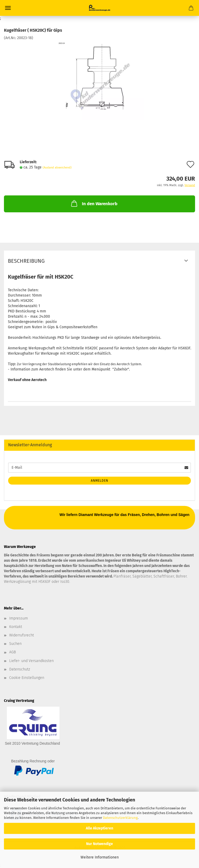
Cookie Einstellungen (27, 678)
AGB (13, 652)
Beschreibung (26, 261)
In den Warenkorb (94, 203)
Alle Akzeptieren (100, 828)
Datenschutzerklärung (120, 818)
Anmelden (100, 481)
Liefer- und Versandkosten (31, 661)
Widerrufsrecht (22, 635)
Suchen (15, 644)
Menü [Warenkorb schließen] (8, 8)
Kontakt (16, 627)
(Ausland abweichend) (57, 168)
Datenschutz (20, 669)
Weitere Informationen (100, 857)
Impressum (19, 618)
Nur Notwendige (100, 844)
